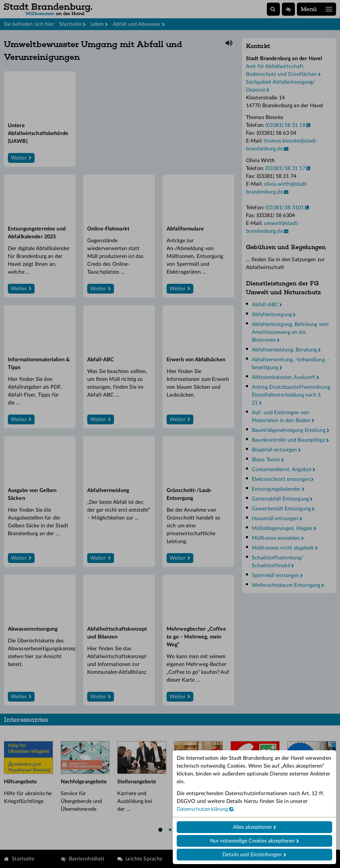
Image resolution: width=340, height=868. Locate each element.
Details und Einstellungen (252, 855)
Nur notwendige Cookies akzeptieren (252, 841)
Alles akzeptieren (252, 827)
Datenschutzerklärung (202, 809)
